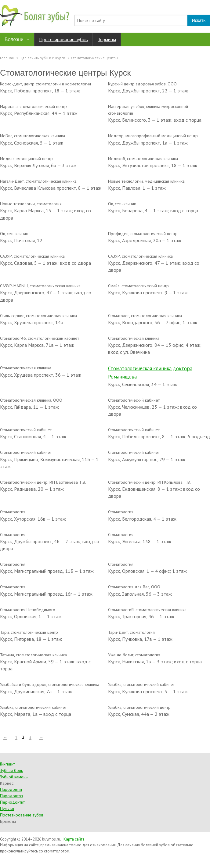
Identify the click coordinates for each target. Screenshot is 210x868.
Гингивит (7, 764)
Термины (107, 39)
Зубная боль (11, 770)
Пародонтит (11, 789)
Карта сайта (74, 839)
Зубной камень (14, 777)
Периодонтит (12, 802)
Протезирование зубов (63, 39)
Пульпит (7, 809)
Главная (7, 58)
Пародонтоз (11, 796)
